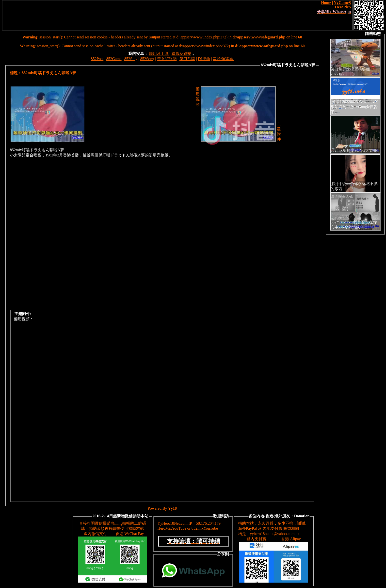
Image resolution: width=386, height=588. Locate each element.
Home (326, 3)
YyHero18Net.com (173, 523)
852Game (114, 59)
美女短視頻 (167, 59)
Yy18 (173, 508)
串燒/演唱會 (223, 59)
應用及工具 (159, 54)
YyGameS (342, 3)
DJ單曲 (204, 59)
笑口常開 (187, 59)
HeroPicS (343, 7)
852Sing (131, 59)
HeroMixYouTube (172, 528)
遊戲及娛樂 (181, 54)
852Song (147, 59)
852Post (97, 59)
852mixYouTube (205, 528)
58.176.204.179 (208, 523)
